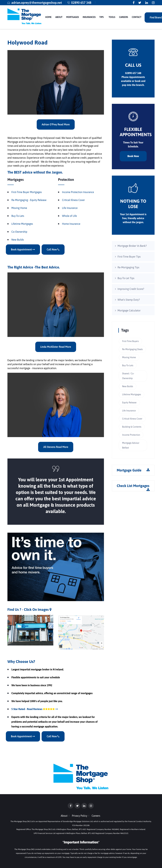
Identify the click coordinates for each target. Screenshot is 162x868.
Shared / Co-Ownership (128, 376)
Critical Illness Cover (73, 200)
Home (48, 17)
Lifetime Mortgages (22, 224)
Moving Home (19, 208)
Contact (137, 17)
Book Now (133, 156)
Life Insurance (70, 208)
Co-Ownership (19, 232)
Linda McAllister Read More (56, 347)
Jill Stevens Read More (56, 447)
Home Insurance (71, 224)
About (59, 17)
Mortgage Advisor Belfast (131, 445)
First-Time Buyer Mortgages (27, 192)
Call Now (53, 249)
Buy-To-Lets (18, 216)
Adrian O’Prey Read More (56, 124)
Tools (112, 17)
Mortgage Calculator (129, 310)
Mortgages (73, 17)
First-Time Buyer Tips (129, 257)
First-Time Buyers (130, 341)
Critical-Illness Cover (132, 419)
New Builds (18, 240)
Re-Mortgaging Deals (132, 349)
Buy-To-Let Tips (126, 278)
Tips (101, 17)
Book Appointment (23, 249)
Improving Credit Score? (131, 289)
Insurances (89, 17)
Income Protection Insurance (78, 192)
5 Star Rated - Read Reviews (35, 709)
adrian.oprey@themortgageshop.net (37, 3)
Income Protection (131, 435)
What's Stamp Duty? (129, 300)
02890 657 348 (81, 3)
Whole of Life (69, 216)
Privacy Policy (79, 816)
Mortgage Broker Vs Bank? (132, 246)
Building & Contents (132, 427)
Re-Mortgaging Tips (128, 267)
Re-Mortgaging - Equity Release (29, 200)
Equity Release (129, 403)
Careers (123, 17)
